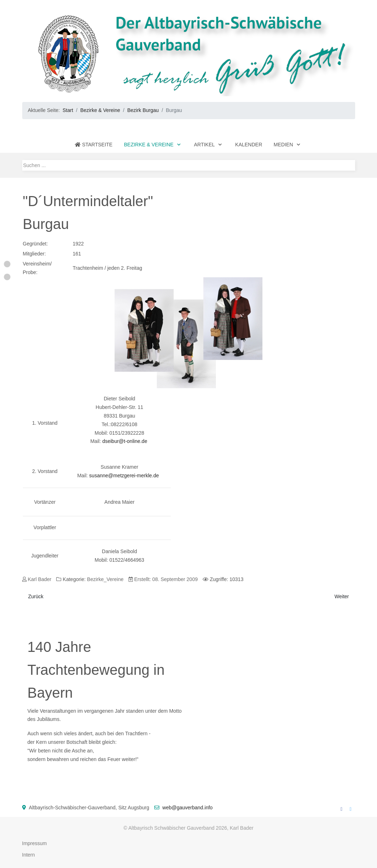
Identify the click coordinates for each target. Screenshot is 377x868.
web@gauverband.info (188, 808)
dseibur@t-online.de (125, 441)
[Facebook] (341, 809)
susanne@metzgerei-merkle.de (124, 476)
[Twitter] (350, 809)
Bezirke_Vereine (105, 579)
